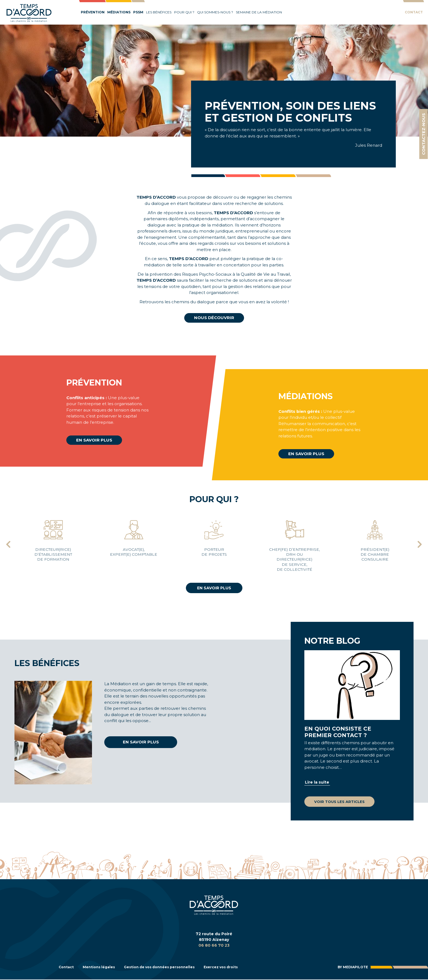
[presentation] (8, 545)
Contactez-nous (423, 134)
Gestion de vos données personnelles (169, 967)
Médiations (119, 12)
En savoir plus (94, 440)
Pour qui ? (184, 12)
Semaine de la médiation (259, 12)
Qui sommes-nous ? (215, 12)
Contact (414, 12)
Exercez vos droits (237, 967)
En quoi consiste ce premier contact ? (338, 732)
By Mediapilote (350, 967)
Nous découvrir (214, 318)
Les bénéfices (159, 12)
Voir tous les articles (339, 802)
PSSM (138, 12)
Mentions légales (103, 967)
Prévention (93, 12)
